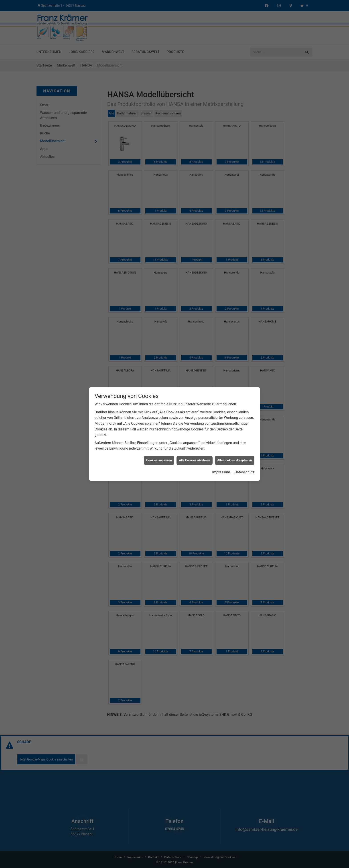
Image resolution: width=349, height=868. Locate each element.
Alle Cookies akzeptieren (235, 446)
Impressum (221, 458)
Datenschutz (245, 458)
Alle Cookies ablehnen (195, 446)
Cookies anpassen (159, 446)
